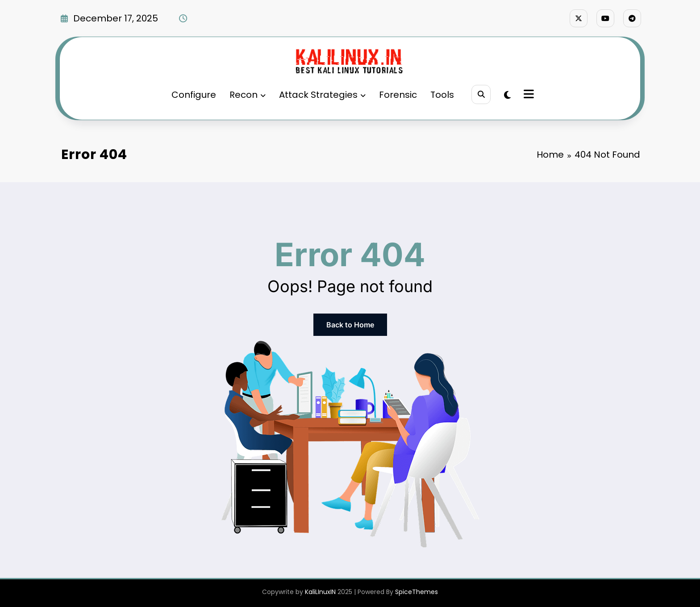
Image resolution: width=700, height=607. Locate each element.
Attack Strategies (322, 95)
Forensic (398, 95)
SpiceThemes (417, 592)
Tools (442, 95)
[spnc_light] (507, 95)
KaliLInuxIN (320, 592)
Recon (248, 95)
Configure (194, 95)
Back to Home (350, 325)
